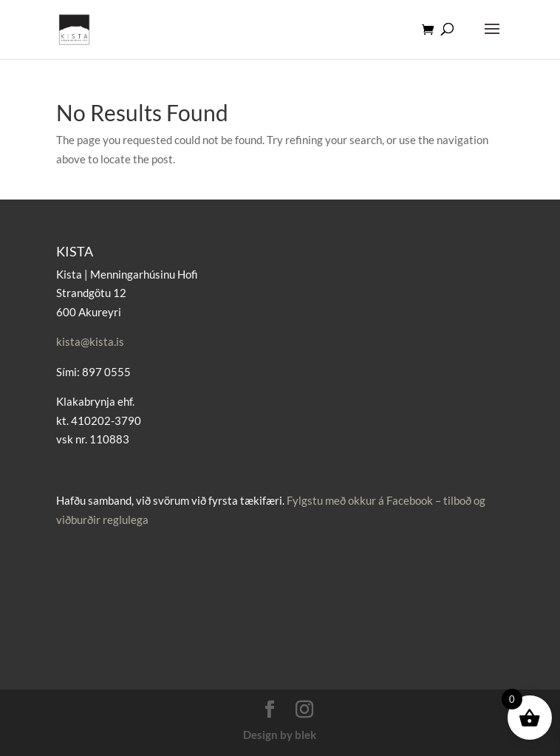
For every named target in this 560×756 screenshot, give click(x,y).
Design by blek (280, 735)
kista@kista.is (90, 341)
